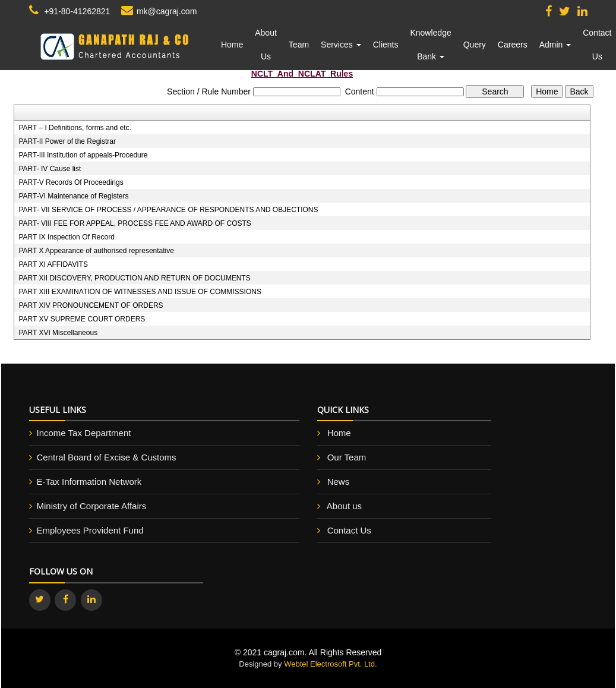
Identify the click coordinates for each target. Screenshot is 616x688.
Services (341, 45)
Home (232, 45)
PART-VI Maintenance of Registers (73, 196)
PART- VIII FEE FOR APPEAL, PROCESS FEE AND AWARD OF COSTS (135, 223)
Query (475, 45)
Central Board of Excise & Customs (107, 457)
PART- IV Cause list (50, 169)
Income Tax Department (84, 433)
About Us (266, 45)
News (339, 482)
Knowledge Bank (430, 45)
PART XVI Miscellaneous (58, 333)
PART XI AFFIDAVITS (53, 264)
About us (344, 506)
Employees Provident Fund (90, 530)
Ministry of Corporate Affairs (92, 506)
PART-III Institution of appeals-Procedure (83, 155)
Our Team (347, 457)
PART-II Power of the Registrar (67, 141)
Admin (555, 45)
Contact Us (597, 45)
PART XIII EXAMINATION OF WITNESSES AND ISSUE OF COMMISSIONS (140, 292)
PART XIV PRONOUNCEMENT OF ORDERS (91, 305)
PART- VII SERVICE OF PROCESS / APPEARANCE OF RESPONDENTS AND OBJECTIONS (168, 210)
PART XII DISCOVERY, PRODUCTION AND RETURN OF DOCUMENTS (134, 278)
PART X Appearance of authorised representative (96, 251)
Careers (513, 45)
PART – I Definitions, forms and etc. (75, 128)
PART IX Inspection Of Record (66, 237)
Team (299, 45)
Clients (386, 45)
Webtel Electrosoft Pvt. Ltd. (331, 664)
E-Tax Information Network (89, 482)
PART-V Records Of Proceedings (71, 182)
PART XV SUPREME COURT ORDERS (82, 319)
